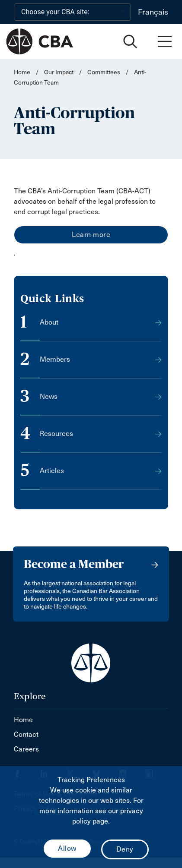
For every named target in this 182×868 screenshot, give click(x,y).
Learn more (91, 235)
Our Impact (59, 72)
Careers (26, 749)
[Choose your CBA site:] (72, 12)
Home (22, 72)
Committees (104, 72)
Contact (26, 734)
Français (153, 12)
